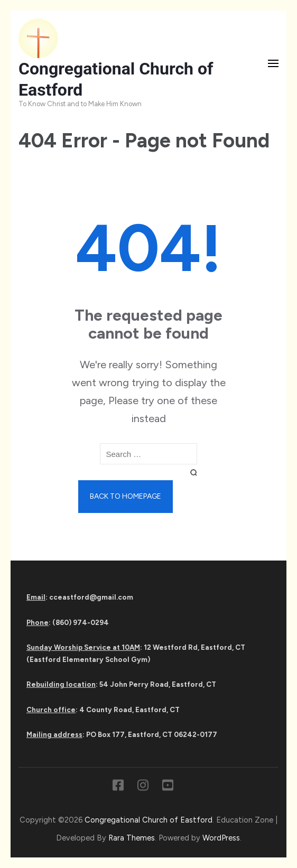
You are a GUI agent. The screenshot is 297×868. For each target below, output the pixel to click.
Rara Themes (132, 838)
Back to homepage (126, 496)
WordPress (221, 838)
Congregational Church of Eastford (148, 820)
